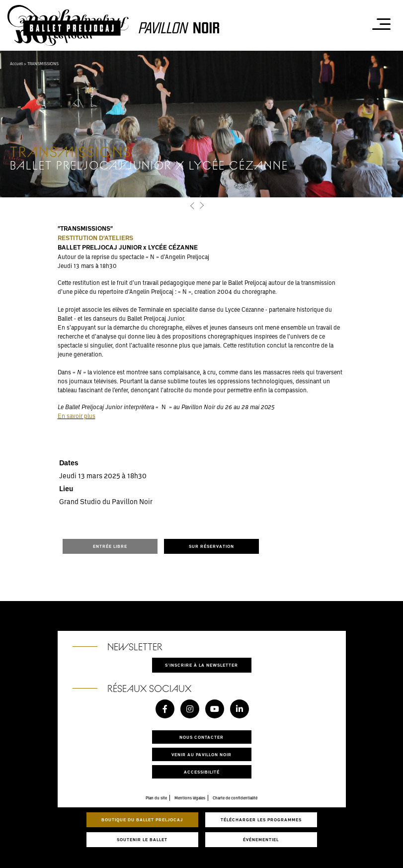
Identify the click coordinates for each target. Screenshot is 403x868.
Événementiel (261, 839)
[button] (193, 206)
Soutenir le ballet (142, 839)
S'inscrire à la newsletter (201, 665)
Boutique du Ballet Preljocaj (142, 820)
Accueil (16, 64)
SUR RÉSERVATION (211, 546)
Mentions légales (190, 798)
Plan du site (156, 798)
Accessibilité (202, 772)
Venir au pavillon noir (201, 754)
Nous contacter (201, 737)
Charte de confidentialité (235, 798)
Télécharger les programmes (261, 820)
